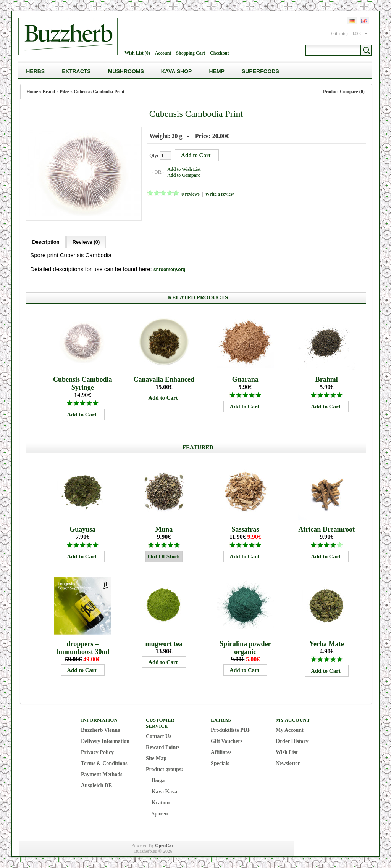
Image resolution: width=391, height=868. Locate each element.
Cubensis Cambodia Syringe (83, 383)
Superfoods (260, 71)
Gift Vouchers (227, 741)
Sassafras (245, 529)
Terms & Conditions (104, 763)
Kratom (161, 802)
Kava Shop (177, 71)
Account (163, 53)
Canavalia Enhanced (164, 379)
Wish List (287, 752)
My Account (290, 730)
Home (32, 92)
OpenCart (165, 845)
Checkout (219, 53)
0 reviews (190, 194)
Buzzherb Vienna (101, 730)
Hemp (217, 71)
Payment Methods (102, 774)
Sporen (160, 813)
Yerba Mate (326, 643)
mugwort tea (164, 643)
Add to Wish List (183, 169)
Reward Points (163, 747)
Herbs (35, 71)
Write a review (219, 194)
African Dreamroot (326, 529)
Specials (220, 763)
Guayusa (82, 529)
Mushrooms (126, 71)
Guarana (245, 379)
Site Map (156, 758)
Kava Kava (164, 791)
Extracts (76, 71)
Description (46, 242)
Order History (292, 741)
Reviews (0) (86, 242)
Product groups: (164, 769)
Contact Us (159, 736)
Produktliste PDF (231, 730)
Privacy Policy (97, 752)
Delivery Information (105, 741)
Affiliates (221, 752)
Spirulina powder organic (245, 647)
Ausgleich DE (96, 785)
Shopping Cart (191, 53)
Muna (164, 529)
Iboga (158, 780)
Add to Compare (183, 175)
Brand (49, 92)
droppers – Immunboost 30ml (83, 647)
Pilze (65, 92)
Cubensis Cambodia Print (99, 92)
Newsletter (288, 763)
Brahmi (327, 379)
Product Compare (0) (344, 92)
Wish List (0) (137, 53)
